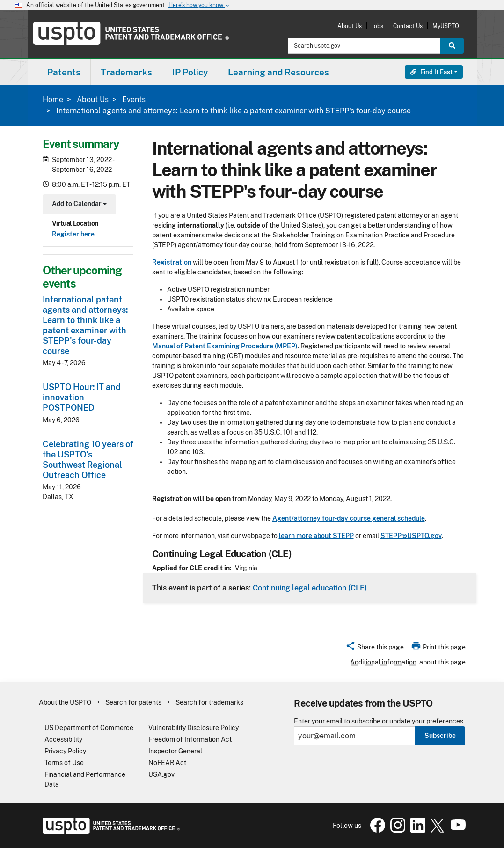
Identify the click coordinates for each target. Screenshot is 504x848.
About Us (350, 26)
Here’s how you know (199, 5)
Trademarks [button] (126, 72)
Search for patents (133, 702)
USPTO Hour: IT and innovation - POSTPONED (82, 397)
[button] (375, 649)
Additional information (383, 662)
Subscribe (440, 736)
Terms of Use (64, 763)
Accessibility (63, 739)
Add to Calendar (78, 205)
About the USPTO (65, 702)
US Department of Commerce (89, 728)
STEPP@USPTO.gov (411, 536)
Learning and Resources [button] (278, 72)
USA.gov (161, 774)
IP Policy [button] (190, 72)
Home (53, 100)
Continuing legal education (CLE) (310, 588)
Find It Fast (431, 72)
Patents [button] (64, 72)
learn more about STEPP (316, 536)
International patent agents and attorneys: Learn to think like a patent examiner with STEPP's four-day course (85, 325)
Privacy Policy (65, 751)
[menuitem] (64, 72)
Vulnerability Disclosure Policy (194, 728)
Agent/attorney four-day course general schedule (349, 518)
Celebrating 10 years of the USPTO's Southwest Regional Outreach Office (88, 460)
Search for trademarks (209, 702)
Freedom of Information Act (190, 739)
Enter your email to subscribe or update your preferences (379, 721)
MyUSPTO (446, 26)
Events (134, 100)
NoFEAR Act (167, 763)
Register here (73, 234)
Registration (172, 262)
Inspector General (175, 751)
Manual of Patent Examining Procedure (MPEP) (225, 346)
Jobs (377, 26)
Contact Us (408, 26)
